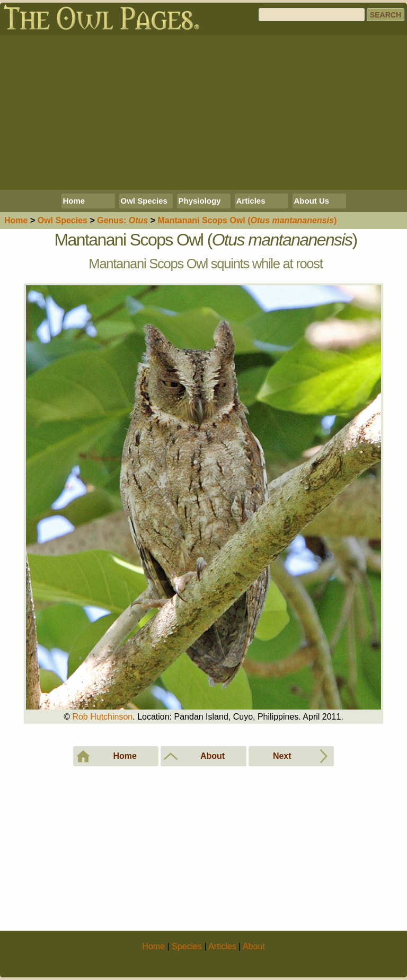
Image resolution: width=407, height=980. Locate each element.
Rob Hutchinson (102, 717)
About (254, 946)
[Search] (312, 15)
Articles (251, 201)
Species (63, 220)
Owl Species (144, 201)
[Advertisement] (203, 112)
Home (74, 201)
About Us (312, 201)
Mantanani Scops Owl (247, 220)
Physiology (200, 201)
